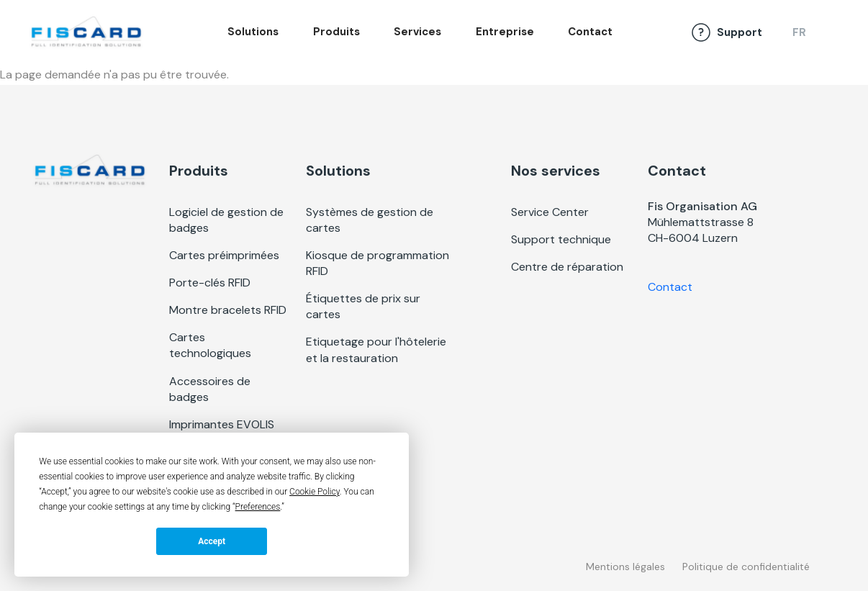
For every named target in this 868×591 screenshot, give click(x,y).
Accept (212, 541)
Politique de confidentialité (746, 567)
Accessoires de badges (210, 389)
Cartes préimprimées (224, 255)
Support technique (561, 239)
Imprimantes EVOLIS (222, 424)
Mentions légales (625, 567)
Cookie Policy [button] (315, 492)
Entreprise (505, 32)
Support (740, 32)
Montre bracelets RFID (228, 310)
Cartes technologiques (210, 345)
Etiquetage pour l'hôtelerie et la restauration (376, 349)
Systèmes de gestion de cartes (370, 220)
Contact (590, 32)
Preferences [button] (258, 507)
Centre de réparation (567, 267)
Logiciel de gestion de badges (226, 220)
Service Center (550, 212)
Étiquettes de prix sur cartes (363, 306)
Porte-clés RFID (210, 283)
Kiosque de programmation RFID (378, 263)
